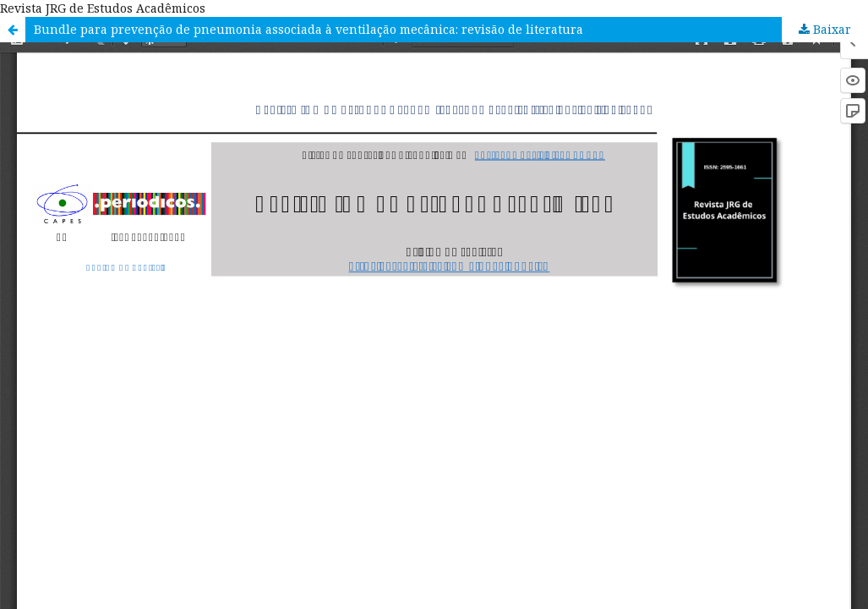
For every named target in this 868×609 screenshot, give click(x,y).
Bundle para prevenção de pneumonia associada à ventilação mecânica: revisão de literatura (308, 29)
